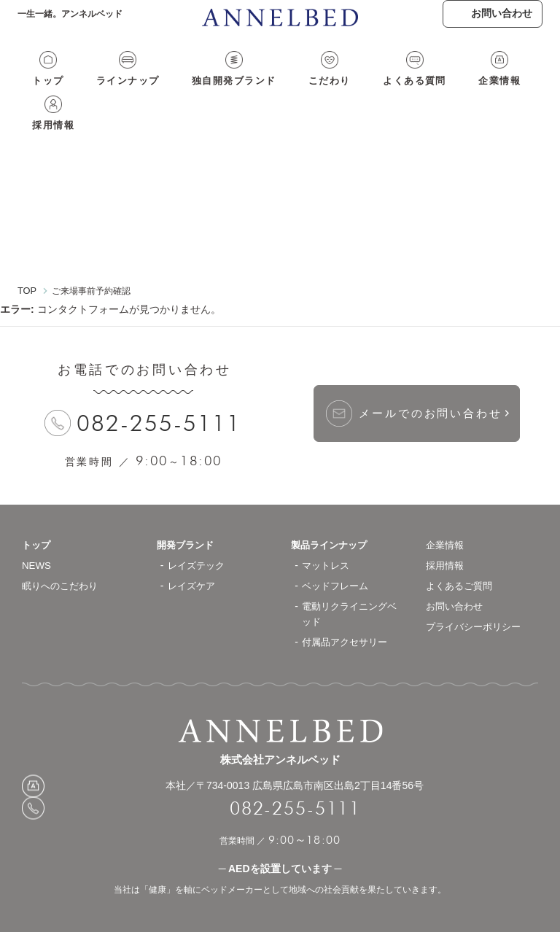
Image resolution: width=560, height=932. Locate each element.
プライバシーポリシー (477, 597)
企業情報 (440, 93)
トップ (44, 93)
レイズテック (198, 536)
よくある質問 (366, 93)
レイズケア (193, 556)
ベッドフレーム (338, 556)
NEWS (37, 536)
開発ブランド (187, 516)
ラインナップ (113, 93)
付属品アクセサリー (348, 613)
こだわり (292, 93)
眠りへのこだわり (63, 556)
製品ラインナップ (332, 516)
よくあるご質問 (462, 556)
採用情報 (503, 93)
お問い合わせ (456, 577)
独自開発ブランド (208, 93)
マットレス (327, 536)
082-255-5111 (160, 394)
